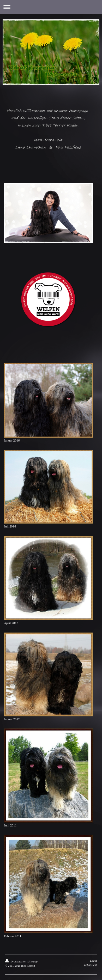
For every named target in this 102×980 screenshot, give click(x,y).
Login (93, 961)
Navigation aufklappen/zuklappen (51, 7)
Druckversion (16, 961)
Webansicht (90, 965)
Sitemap (33, 961)
